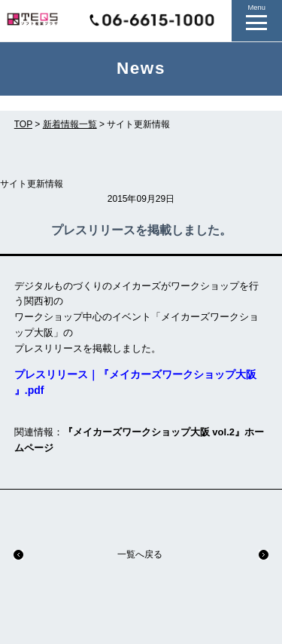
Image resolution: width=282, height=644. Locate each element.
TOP (23, 124)
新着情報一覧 (70, 124)
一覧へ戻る (140, 554)
